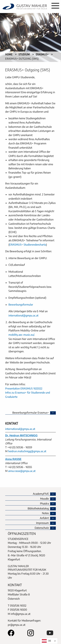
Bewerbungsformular (21, 305)
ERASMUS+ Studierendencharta (28, 245)
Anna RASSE (13, 459)
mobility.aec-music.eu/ (21, 335)
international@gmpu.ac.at (23, 315)
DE (46, 641)
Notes (45, 513)
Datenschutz (42, 528)
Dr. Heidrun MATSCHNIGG (21, 435)
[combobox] (49, 641)
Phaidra (44, 504)
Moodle (44, 499)
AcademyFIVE (41, 494)
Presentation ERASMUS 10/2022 (24, 388)
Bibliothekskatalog (38, 509)
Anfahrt (44, 518)
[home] (25, 7)
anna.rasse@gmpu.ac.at (22, 471)
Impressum (42, 523)
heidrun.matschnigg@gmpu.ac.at (27, 451)
